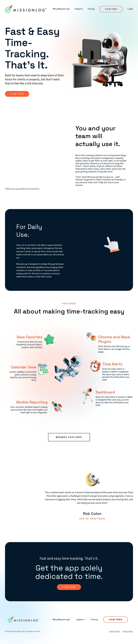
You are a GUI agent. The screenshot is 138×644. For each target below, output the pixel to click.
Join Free (111, 9)
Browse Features (69, 437)
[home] (26, 9)
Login (130, 9)
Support (79, 9)
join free (69, 587)
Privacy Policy (128, 631)
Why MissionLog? (61, 9)
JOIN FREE (17, 94)
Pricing (91, 9)
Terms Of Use (114, 631)
